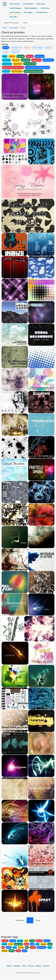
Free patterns (42, 12)
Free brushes (15, 12)
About (38, 966)
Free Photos (28, 4)
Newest (27, 48)
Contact (46, 966)
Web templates (31, 8)
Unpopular (16, 52)
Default (6, 48)
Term (24, 966)
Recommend (38, 48)
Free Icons (45, 8)
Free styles (28, 12)
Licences (17, 966)
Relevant (48, 48)
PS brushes (14, 28)
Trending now (16, 48)
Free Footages (15, 8)
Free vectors (15, 4)
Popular (6, 52)
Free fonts (41, 4)
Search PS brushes (11, 23)
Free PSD (13, 17)
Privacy (31, 966)
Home (5, 28)
